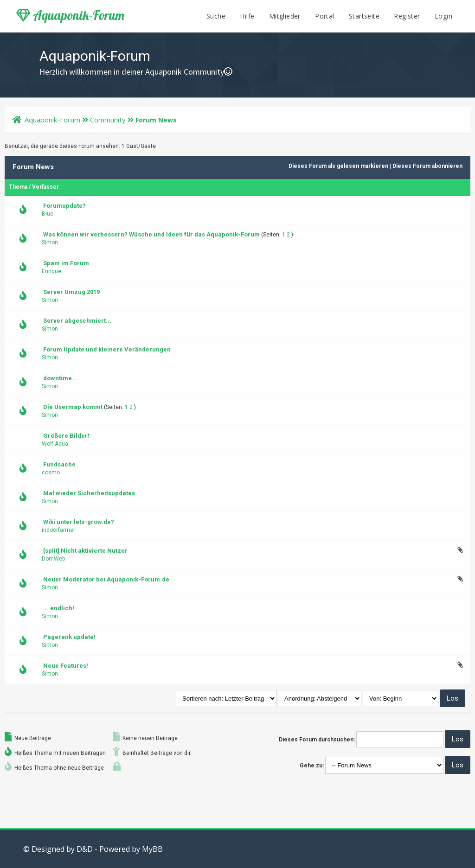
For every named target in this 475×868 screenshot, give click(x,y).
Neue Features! (66, 666)
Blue (48, 214)
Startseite (364, 16)
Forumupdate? (64, 206)
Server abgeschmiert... (77, 321)
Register (407, 16)
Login (443, 16)
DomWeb (53, 559)
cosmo (51, 472)
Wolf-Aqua (55, 444)
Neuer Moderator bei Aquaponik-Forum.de (106, 579)
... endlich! (59, 608)
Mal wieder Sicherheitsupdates (89, 493)
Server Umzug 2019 (71, 292)
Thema (18, 187)
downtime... (60, 378)
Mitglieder (285, 16)
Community (108, 120)
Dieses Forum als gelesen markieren (338, 166)
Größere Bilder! (66, 436)
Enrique (51, 271)
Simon (50, 243)
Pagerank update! (69, 637)
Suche (216, 16)
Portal (324, 16)
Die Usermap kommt (73, 407)
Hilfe (247, 16)
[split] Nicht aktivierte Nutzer (85, 551)
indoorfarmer (58, 530)
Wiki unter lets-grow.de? (79, 522)
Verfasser (45, 187)
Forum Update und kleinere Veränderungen (107, 349)
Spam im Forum (66, 263)
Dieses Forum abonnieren (427, 166)
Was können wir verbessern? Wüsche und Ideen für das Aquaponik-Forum (151, 234)
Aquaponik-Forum (70, 15)
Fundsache (59, 464)
